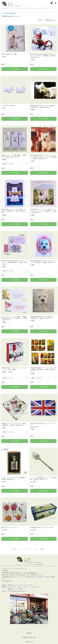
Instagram (40, 577)
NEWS (29, 577)
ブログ (34, 577)
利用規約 (29, 633)
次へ (36, 549)
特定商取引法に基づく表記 (29, 637)
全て (2, 13)
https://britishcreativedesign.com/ (18, 591)
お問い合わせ (29, 642)
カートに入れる (15, 69)
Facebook (47, 577)
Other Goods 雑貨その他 (10, 13)
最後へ (42, 549)
